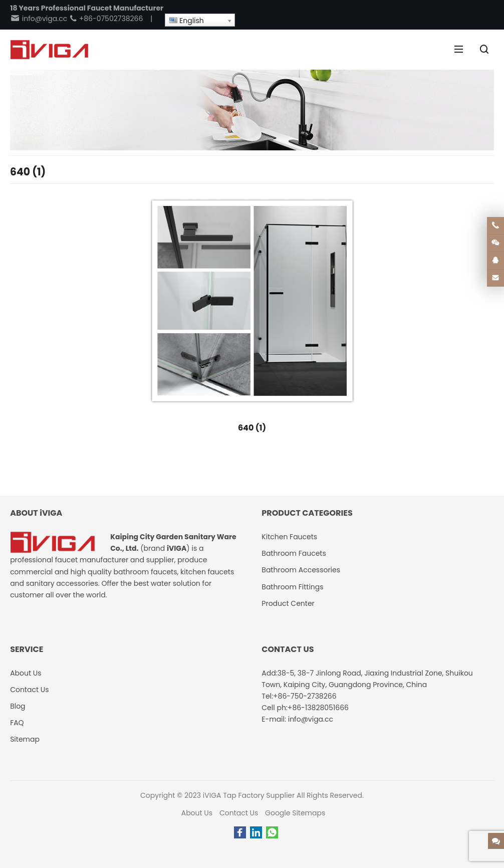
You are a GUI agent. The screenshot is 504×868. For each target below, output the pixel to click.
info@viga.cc (39, 19)
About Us (197, 813)
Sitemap (25, 739)
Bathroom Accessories (301, 570)
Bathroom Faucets (294, 553)
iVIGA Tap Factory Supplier (249, 795)
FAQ (17, 723)
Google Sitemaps (295, 813)
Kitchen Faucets (289, 537)
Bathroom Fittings (292, 587)
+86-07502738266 (106, 19)
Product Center (288, 603)
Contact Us (239, 813)
